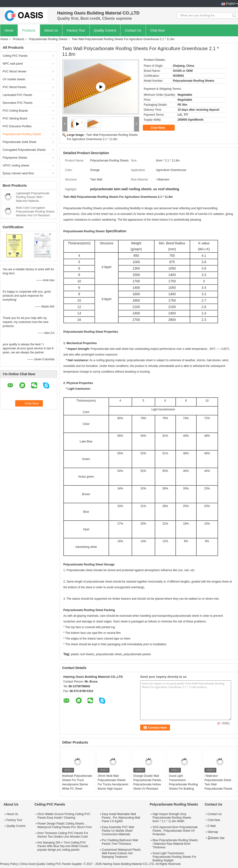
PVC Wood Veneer (15, 71)
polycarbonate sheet (109, 654)
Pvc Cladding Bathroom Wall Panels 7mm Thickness (120, 842)
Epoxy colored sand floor (18, 173)
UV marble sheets (14, 79)
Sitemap (213, 832)
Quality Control (105, 30)
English (231, 4)
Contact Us (133, 30)
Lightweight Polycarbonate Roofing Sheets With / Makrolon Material (33, 197)
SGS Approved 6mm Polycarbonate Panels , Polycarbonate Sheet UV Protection (175, 831)
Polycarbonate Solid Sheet (19, 142)
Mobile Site (216, 838)
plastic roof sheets (82, 654)
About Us (51, 30)
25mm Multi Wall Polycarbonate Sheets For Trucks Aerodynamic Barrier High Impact (113, 782)
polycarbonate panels (137, 654)
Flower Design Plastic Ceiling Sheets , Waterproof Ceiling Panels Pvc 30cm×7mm (65, 825)
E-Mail (212, 826)
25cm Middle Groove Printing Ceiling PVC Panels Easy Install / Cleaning (64, 816)
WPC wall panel (13, 64)
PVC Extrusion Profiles (17, 126)
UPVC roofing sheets (16, 166)
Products (29, 30)
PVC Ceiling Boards (15, 111)
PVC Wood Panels (14, 87)
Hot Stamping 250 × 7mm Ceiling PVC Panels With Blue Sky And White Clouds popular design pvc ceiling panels (63, 846)
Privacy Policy (9, 864)
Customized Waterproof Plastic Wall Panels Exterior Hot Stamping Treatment (121, 853)
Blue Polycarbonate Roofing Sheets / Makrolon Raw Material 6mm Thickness (175, 844)
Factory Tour (76, 30)
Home (9, 30)
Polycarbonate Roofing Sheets (48, 39)
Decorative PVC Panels (17, 103)
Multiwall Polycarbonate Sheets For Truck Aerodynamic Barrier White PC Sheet (77, 782)
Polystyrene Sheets (15, 158)
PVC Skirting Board (15, 119)
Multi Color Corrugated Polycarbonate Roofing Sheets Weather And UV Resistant (35, 212)
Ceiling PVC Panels (15, 56)
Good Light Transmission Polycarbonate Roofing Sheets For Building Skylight (183, 784)
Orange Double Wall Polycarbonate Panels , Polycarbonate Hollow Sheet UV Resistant (148, 782)
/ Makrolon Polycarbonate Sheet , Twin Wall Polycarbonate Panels (218, 782)
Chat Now (157, 30)
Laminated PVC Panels (17, 95)
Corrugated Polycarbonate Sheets (24, 150)
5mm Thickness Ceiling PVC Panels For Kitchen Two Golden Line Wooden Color (63, 835)
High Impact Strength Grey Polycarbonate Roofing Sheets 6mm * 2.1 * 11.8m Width (172, 818)
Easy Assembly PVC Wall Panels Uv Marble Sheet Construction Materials (118, 831)
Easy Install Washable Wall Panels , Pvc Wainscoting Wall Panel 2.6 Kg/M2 (121, 818)
